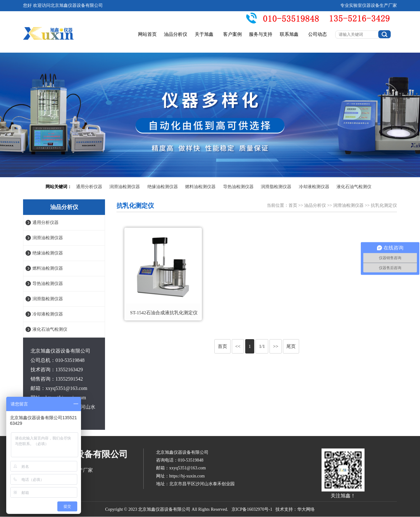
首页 (293, 205)
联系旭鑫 (289, 34)
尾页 (291, 346)
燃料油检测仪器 (200, 187)
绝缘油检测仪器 (163, 187)
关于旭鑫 (204, 34)
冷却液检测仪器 (314, 187)
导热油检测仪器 (238, 187)
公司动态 (317, 34)
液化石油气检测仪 (354, 187)
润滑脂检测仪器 (276, 187)
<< (238, 346)
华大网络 (306, 509)
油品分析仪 (176, 34)
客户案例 (232, 34)
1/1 (262, 346)
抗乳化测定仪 (384, 205)
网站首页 (147, 34)
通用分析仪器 (89, 187)
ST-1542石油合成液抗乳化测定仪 (164, 313)
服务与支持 (261, 34)
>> (276, 346)
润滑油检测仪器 (125, 187)
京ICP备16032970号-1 (252, 509)
